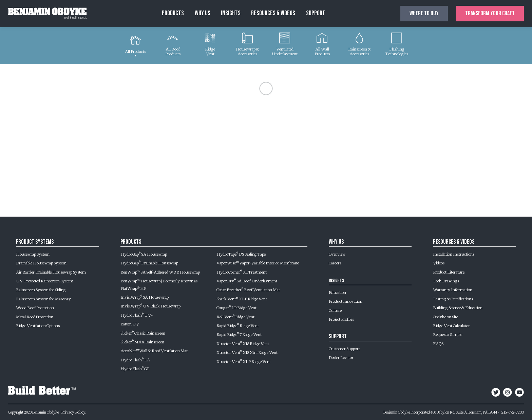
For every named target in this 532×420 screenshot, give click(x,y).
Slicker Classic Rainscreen (143, 333)
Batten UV (130, 323)
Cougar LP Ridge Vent (236, 307)
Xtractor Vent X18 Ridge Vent (243, 343)
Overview (337, 254)
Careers (335, 262)
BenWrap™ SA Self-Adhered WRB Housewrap (160, 272)
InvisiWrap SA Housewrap (145, 297)
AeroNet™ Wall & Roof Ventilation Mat (154, 350)
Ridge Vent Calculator (451, 325)
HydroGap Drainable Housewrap (149, 262)
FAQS (438, 343)
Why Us (203, 13)
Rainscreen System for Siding (41, 289)
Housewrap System (33, 254)
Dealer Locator (341, 357)
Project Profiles (341, 319)
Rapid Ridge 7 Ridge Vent (239, 334)
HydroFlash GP (135, 368)
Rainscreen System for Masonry (43, 298)
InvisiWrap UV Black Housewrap (150, 305)
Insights (231, 13)
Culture (335, 310)
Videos (439, 262)
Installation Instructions (454, 254)
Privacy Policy (73, 412)
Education (337, 292)
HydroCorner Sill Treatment (242, 272)
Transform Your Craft (490, 13)
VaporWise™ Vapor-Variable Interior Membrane (258, 262)
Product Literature (449, 272)
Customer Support (344, 348)
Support (316, 13)
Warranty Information (453, 289)
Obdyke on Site (445, 316)
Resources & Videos (273, 13)
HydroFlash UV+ (137, 315)
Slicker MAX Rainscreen (142, 341)
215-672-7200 (513, 412)
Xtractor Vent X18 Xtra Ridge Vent (247, 352)
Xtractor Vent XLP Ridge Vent (244, 361)
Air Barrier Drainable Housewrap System (51, 272)
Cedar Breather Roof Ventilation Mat (248, 289)
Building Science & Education (458, 307)
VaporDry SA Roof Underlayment (247, 280)
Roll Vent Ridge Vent (235, 316)
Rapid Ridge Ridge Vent (238, 325)
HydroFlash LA (135, 359)
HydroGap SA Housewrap (144, 254)
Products (173, 13)
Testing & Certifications (453, 298)
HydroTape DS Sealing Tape (241, 254)
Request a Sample (448, 334)
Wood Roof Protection (35, 307)
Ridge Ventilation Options (38, 325)
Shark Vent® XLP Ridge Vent (242, 298)
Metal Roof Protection (35, 316)
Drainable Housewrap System (41, 262)
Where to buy (424, 13)
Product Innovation (346, 301)
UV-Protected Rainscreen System (45, 280)
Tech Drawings (446, 280)
